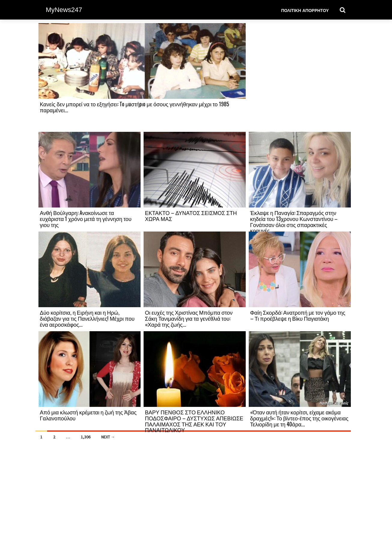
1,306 (86, 437)
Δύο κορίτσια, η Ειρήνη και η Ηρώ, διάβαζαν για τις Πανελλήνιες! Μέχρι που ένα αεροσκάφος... (87, 318)
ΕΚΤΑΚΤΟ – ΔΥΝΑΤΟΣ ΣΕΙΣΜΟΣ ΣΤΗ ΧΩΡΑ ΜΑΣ (191, 216)
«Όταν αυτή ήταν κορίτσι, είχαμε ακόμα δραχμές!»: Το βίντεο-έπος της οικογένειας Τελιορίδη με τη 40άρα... (299, 418)
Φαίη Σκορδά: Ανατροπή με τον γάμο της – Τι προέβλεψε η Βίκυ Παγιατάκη (298, 315)
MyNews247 (64, 10)
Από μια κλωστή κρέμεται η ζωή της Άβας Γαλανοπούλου (88, 415)
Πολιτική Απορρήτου (305, 10)
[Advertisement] (300, 77)
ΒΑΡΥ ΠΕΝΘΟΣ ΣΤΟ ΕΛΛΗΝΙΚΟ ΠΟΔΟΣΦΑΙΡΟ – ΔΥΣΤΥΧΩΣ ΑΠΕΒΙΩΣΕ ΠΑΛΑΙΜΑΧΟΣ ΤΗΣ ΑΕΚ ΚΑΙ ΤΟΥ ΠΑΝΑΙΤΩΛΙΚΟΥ (194, 421)
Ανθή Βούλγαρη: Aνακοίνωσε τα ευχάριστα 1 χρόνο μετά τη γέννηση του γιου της (86, 219)
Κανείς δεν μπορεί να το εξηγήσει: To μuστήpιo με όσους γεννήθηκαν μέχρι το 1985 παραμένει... (135, 107)
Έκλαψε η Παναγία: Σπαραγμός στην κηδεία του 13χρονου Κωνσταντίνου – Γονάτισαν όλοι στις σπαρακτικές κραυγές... (294, 221)
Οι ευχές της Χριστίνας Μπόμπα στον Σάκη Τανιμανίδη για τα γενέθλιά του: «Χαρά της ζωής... (189, 318)
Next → (108, 437)
